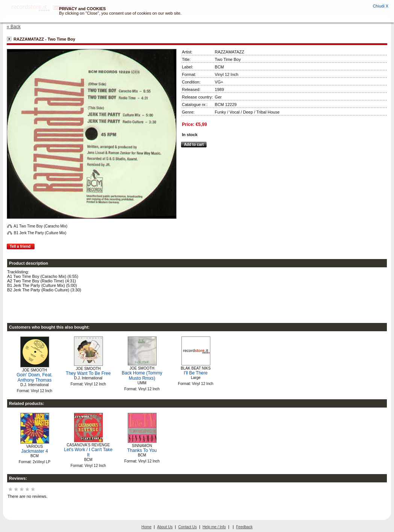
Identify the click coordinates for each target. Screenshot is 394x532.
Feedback (245, 527)
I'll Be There (195, 373)
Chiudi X (380, 6)
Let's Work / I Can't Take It (88, 452)
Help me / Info (214, 527)
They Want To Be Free (88, 373)
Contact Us (188, 527)
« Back (14, 27)
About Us (165, 527)
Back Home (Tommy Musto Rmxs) (142, 376)
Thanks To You (142, 450)
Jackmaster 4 (34, 451)
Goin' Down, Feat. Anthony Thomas (35, 377)
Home (147, 527)
